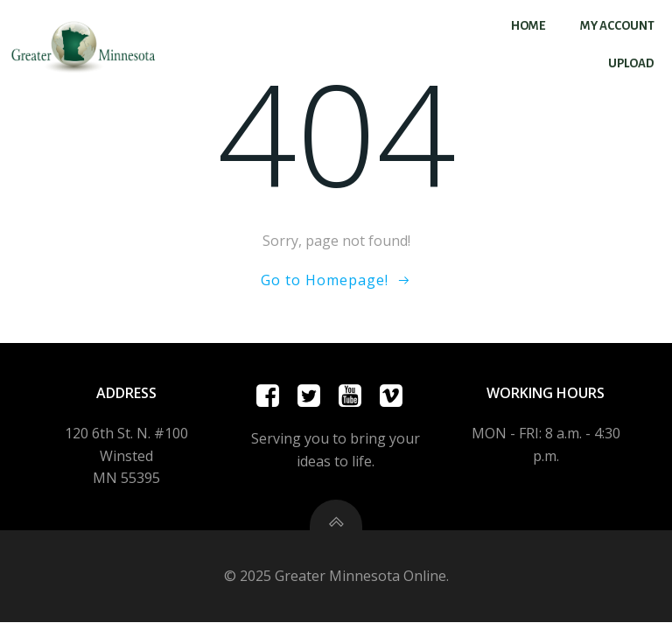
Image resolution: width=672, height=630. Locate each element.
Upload (631, 63)
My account (617, 26)
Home (528, 26)
